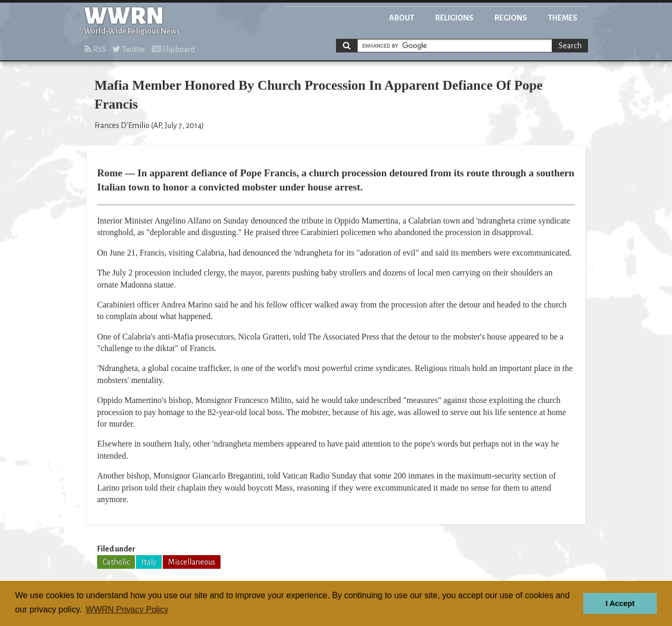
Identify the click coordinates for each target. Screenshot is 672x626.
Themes (563, 18)
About (402, 18)
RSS (95, 49)
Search (570, 46)
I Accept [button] (620, 603)
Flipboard (173, 49)
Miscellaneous (192, 562)
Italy (149, 562)
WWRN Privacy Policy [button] (127, 609)
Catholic (116, 562)
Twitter (129, 49)
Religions (454, 18)
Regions (511, 18)
